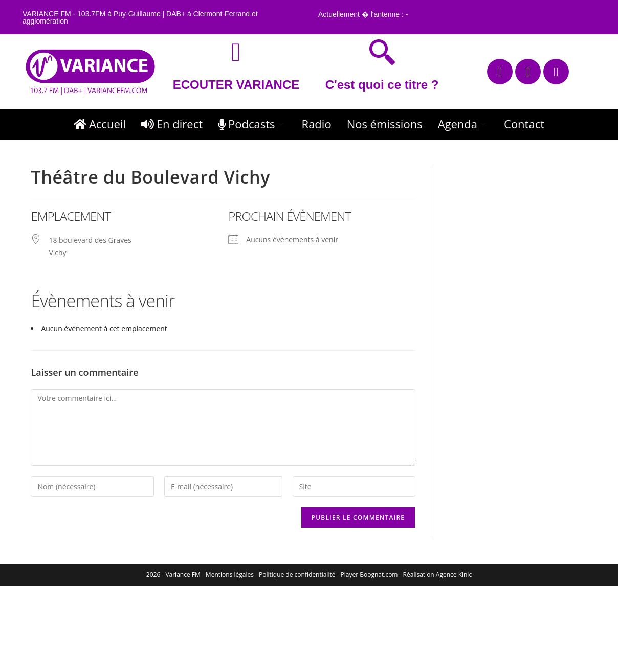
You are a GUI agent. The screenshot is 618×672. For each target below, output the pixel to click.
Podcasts (252, 124)
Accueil (100, 124)
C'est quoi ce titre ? (382, 85)
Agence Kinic (454, 575)
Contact (524, 124)
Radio (317, 124)
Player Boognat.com (369, 575)
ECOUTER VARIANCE (236, 85)
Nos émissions (385, 124)
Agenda (463, 124)
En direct (172, 124)
